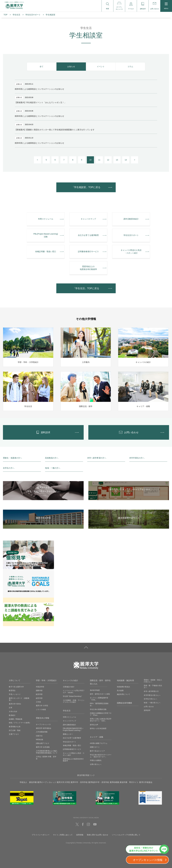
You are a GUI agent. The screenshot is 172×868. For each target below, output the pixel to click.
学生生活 (16, 15)
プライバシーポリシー (41, 835)
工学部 (38, 702)
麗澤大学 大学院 (42, 706)
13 (117, 160)
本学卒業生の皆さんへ (152, 695)
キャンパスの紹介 (70, 680)
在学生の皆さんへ (150, 699)
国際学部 (39, 691)
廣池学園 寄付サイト (129, 782)
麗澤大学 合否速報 (43, 747)
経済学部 (39, 694)
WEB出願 (39, 739)
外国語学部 (40, 687)
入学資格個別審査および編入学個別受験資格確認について (47, 752)
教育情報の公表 (15, 726)
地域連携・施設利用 (125, 680)
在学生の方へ (9, 468)
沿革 (11, 708)
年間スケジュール (70, 717)
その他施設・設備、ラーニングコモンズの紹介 (74, 701)
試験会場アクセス (43, 743)
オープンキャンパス (43, 724)
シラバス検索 (41, 709)
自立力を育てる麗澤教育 (72, 738)
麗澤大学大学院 (63, 782)
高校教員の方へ (52, 458)
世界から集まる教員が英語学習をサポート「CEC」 (101, 720)
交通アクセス (14, 734)
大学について (15, 680)
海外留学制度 (95, 690)
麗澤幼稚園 (114, 782)
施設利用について (124, 694)
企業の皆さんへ (96, 764)
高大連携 (120, 691)
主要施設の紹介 (69, 687)
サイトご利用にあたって (63, 835)
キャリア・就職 (97, 737)
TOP (5, 15)
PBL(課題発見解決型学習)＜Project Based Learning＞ (73, 729)
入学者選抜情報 (42, 732)
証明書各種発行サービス (72, 749)
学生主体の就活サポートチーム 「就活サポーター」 (101, 756)
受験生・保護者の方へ (12, 458)
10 (90, 160)
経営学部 (39, 698)
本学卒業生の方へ (137, 458)
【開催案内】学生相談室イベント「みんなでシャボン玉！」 (40, 103)
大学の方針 (13, 711)
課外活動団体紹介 (70, 725)
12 (108, 160)
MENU (166, 6)
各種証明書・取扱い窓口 (72, 745)
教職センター (68, 734)
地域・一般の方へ (53, 468)
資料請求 (147, 710)
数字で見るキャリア (97, 751)
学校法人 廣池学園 (28, 782)
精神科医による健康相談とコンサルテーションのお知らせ (39, 89)
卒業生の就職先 (96, 760)
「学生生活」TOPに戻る (86, 288)
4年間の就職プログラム (99, 743)
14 (126, 160)
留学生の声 (94, 725)
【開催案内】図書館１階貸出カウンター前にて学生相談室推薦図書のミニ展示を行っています (55, 130)
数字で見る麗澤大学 (16, 687)
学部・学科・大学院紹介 (46, 680)
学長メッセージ (15, 694)
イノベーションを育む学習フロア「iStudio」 (74, 692)
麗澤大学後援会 (146, 782)
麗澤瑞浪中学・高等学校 (99, 782)
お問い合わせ (149, 706)
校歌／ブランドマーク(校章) (19, 723)
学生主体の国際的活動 (98, 709)
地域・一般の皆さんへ (152, 703)
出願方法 (39, 736)
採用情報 (80, 835)
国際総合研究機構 (124, 703)
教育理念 (12, 691)
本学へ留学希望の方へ (97, 458)
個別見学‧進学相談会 (44, 728)
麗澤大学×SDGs (15, 704)
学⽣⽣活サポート (33, 15)
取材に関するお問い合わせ (98, 835)
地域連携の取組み (124, 687)
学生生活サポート (70, 742)
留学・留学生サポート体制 (100, 694)
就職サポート (95, 747)
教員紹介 (12, 715)
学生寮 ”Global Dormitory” (72, 696)
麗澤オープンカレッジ (47, 782)
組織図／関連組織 (16, 719)
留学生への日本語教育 (98, 728)
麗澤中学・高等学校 (79, 782)
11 (99, 160)
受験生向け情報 (43, 718)
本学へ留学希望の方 (151, 691)
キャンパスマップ (70, 721)
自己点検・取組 (15, 730)
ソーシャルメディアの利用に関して (126, 835)
